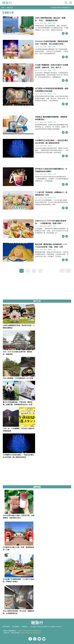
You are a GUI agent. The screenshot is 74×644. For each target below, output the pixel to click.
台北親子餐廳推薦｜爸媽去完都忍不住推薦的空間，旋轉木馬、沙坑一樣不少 (52, 66)
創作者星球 (16, 626)
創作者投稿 (6, 626)
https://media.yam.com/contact (31, 633)
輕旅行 (7, 3)
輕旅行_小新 (52, 94)
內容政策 (24, 626)
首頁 (3, 7)
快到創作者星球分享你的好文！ (61, 7)
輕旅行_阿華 (52, 47)
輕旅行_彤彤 (52, 23)
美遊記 (50, 146)
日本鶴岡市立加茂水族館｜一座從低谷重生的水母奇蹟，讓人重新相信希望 (52, 142)
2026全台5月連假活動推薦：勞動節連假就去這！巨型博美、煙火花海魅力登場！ (51, 43)
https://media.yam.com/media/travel (30, 631)
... (40, 271)
